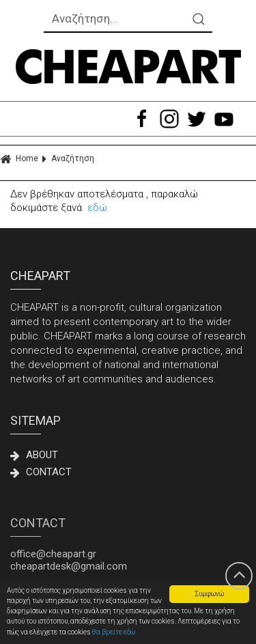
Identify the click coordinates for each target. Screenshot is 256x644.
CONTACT (41, 472)
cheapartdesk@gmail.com (69, 566)
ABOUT (34, 455)
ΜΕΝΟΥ (69, 119)
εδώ (97, 208)
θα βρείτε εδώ (114, 632)
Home (19, 159)
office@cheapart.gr (53, 554)
